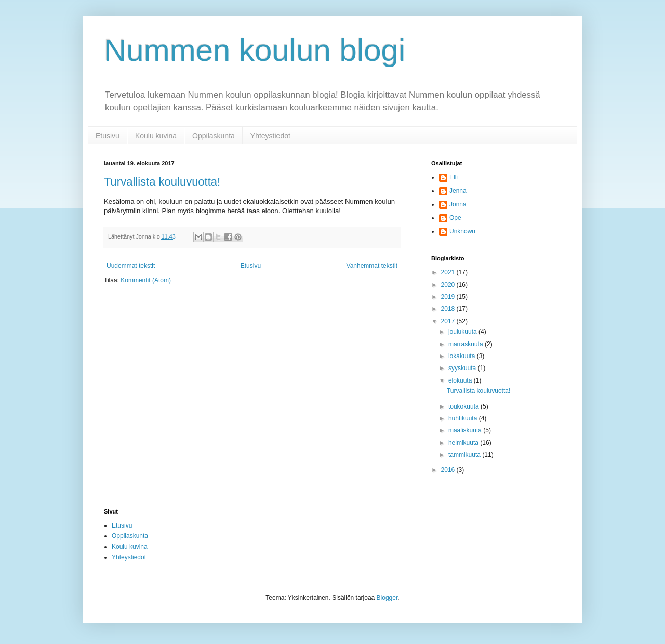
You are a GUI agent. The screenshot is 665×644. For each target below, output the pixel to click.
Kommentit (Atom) (146, 280)
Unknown (462, 231)
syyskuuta (463, 368)
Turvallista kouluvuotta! (162, 182)
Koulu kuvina (156, 136)
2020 (449, 285)
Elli (454, 177)
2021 (449, 272)
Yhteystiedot (270, 136)
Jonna (458, 204)
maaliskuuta (466, 430)
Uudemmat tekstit (131, 266)
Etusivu (108, 136)
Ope (455, 218)
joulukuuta (463, 332)
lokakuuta (463, 356)
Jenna (458, 191)
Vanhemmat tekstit (372, 266)
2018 (449, 309)
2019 (449, 297)
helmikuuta (464, 443)
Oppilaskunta (214, 136)
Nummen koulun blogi (255, 50)
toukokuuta (464, 406)
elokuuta (461, 380)
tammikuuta (465, 455)
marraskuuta (467, 344)
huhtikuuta (464, 418)
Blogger (387, 598)
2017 (449, 321)
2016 (449, 470)
